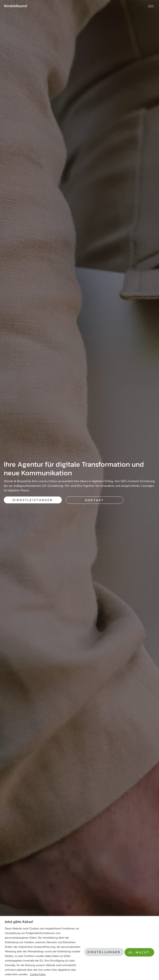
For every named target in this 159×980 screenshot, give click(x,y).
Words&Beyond (15, 6)
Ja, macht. (137, 947)
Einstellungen (97, 947)
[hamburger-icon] (151, 6)
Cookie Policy (14, 974)
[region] (79, 943)
